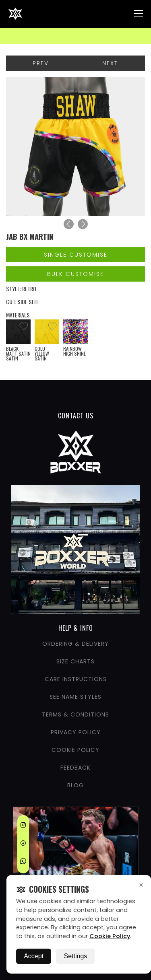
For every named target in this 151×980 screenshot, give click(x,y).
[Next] (83, 224)
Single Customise (76, 255)
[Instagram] (23, 826)
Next (110, 63)
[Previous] (69, 224)
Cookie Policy (110, 936)
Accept (34, 956)
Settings (75, 956)
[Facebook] (23, 844)
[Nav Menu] (139, 14)
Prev (41, 63)
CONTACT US (76, 416)
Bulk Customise (75, 274)
